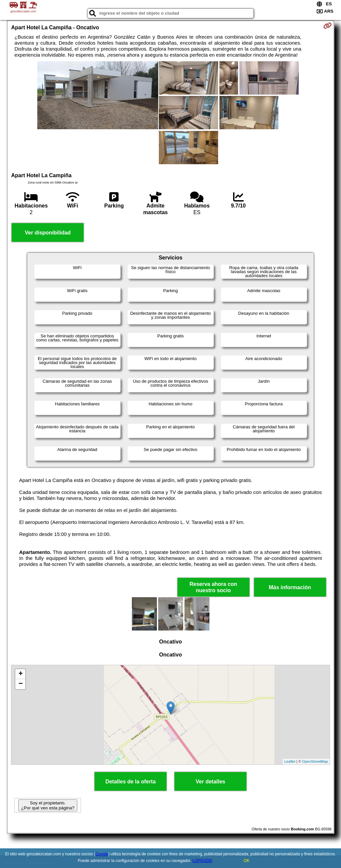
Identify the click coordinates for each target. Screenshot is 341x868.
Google (102, 854)
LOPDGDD (202, 861)
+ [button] (20, 674)
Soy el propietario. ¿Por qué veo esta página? (48, 805)
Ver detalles (211, 782)
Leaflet (290, 761)
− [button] (20, 684)
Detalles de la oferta (130, 782)
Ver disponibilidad (48, 233)
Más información (290, 587)
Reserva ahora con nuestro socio (213, 587)
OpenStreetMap (315, 761)
